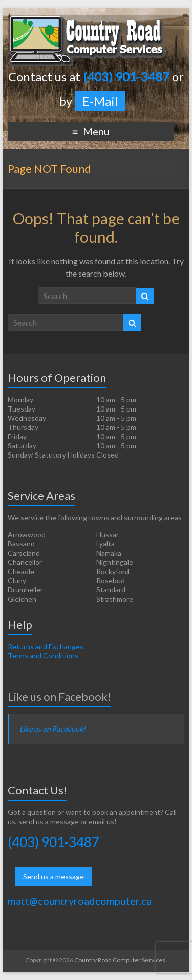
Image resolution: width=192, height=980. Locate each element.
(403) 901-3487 (54, 842)
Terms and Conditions (43, 656)
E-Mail (100, 101)
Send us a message (54, 876)
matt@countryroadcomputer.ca (80, 901)
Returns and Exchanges (46, 646)
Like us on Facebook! (59, 697)
